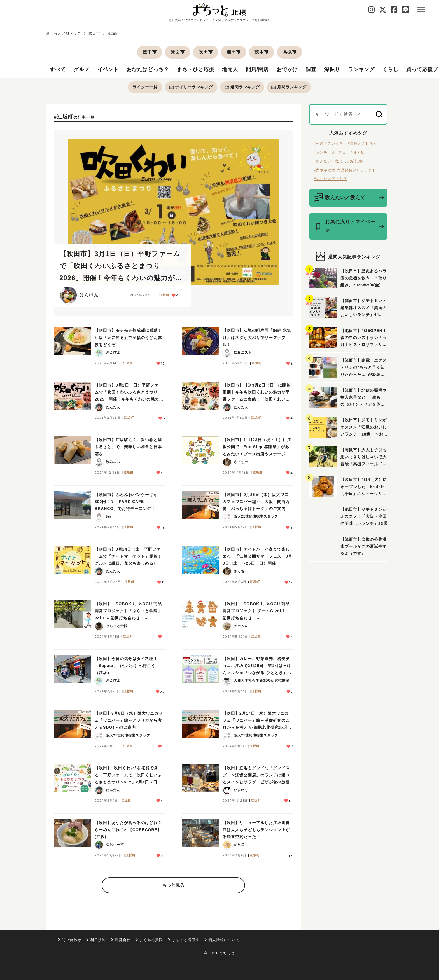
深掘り (332, 70)
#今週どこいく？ (328, 144)
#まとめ (358, 152)
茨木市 (262, 52)
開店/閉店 (257, 70)
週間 (242, 87)
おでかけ (287, 70)
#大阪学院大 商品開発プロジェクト (345, 170)
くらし (390, 70)
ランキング (361, 70)
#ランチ (321, 152)
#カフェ (339, 152)
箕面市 (178, 52)
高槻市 (290, 52)
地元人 (230, 70)
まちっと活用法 (186, 940)
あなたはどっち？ (148, 70)
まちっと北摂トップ (64, 33)
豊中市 (150, 52)
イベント (108, 70)
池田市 (234, 52)
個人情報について (224, 940)
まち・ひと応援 (196, 70)
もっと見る (173, 885)
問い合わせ (71, 940)
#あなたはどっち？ (330, 179)
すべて (58, 70)
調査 (311, 70)
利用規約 (98, 940)
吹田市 (94, 33)
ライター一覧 (145, 87)
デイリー (191, 87)
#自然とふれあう (363, 144)
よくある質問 (151, 940)
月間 (289, 87)
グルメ (82, 70)
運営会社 (123, 940)
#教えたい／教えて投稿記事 (338, 161)
